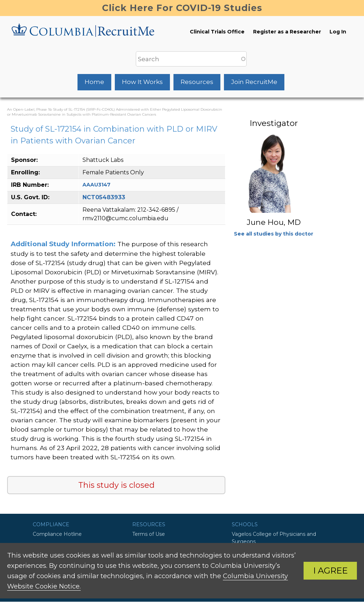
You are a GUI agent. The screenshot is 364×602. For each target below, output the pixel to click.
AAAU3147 (97, 185)
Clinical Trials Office (217, 32)
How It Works (142, 82)
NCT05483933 (104, 197)
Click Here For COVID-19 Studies (182, 8)
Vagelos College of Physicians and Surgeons (274, 538)
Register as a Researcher (287, 32)
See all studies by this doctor (274, 234)
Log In (338, 32)
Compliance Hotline (57, 534)
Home (94, 82)
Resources (197, 82)
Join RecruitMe (254, 82)
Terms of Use (149, 534)
